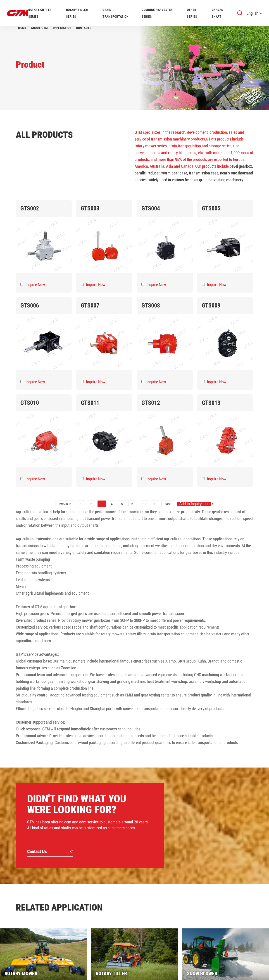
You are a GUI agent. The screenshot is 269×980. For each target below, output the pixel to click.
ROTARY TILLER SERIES (77, 13)
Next (168, 504)
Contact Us (50, 852)
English (254, 13)
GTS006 (30, 305)
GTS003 (90, 208)
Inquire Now (35, 285)
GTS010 (30, 403)
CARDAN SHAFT (218, 13)
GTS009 (211, 305)
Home (22, 28)
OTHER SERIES (192, 13)
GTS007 (90, 305)
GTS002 (30, 208)
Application (62, 28)
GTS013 (211, 403)
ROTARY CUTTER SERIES (40, 13)
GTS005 (211, 208)
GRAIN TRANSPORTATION (115, 13)
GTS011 (90, 403)
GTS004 (151, 208)
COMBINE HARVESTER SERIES (157, 13)
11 (155, 504)
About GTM (39, 28)
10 (145, 504)
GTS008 (151, 305)
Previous (65, 504)
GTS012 (151, 403)
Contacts (84, 28)
